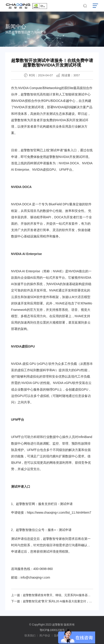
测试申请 (57, 150)
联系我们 (30, 636)
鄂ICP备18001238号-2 (53, 630)
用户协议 (45, 636)
